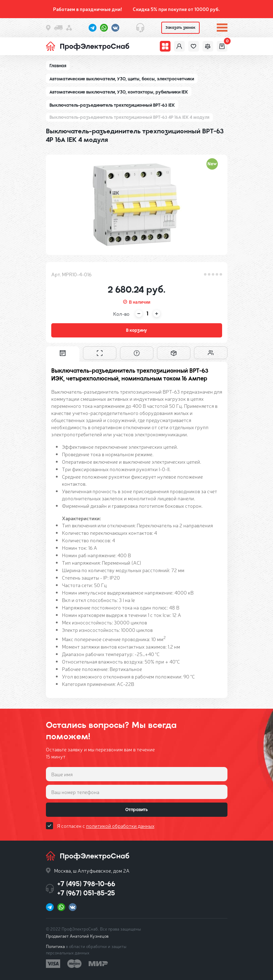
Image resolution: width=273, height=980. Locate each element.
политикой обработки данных (120, 826)
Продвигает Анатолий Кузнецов (77, 936)
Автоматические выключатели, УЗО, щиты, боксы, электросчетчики (122, 79)
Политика (55, 946)
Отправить (136, 810)
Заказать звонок (180, 28)
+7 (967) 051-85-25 (86, 893)
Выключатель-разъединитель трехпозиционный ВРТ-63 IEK (112, 105)
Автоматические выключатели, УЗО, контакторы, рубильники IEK (119, 92)
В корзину (136, 330)
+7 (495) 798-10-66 (86, 884)
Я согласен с (106, 826)
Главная (58, 66)
